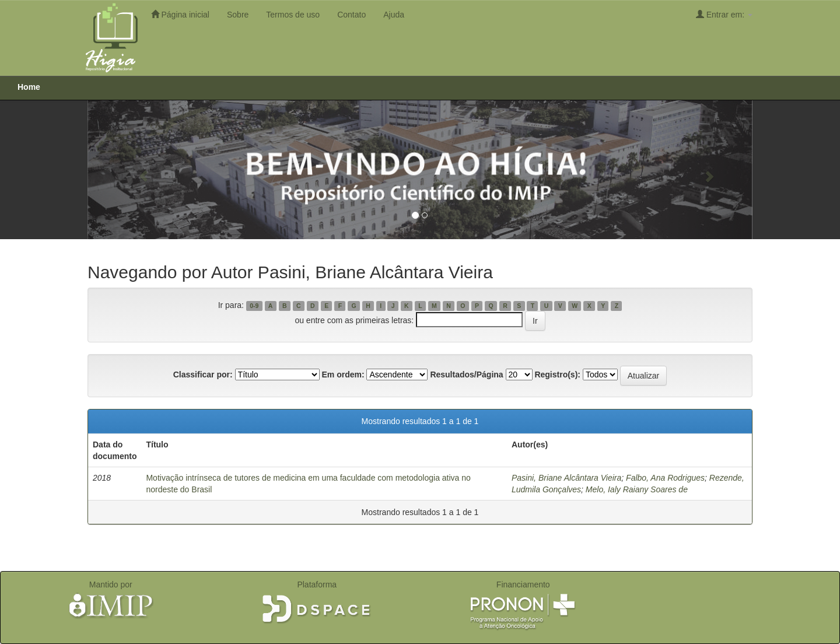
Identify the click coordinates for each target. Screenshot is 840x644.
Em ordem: (343, 374)
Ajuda (394, 15)
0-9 (254, 306)
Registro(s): (557, 374)
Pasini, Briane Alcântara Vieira (566, 478)
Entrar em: (724, 14)
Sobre (238, 15)
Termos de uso (293, 15)
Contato (351, 15)
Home (29, 87)
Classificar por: (203, 374)
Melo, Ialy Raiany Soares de (637, 489)
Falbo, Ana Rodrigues (665, 478)
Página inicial (180, 14)
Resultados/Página (466, 374)
